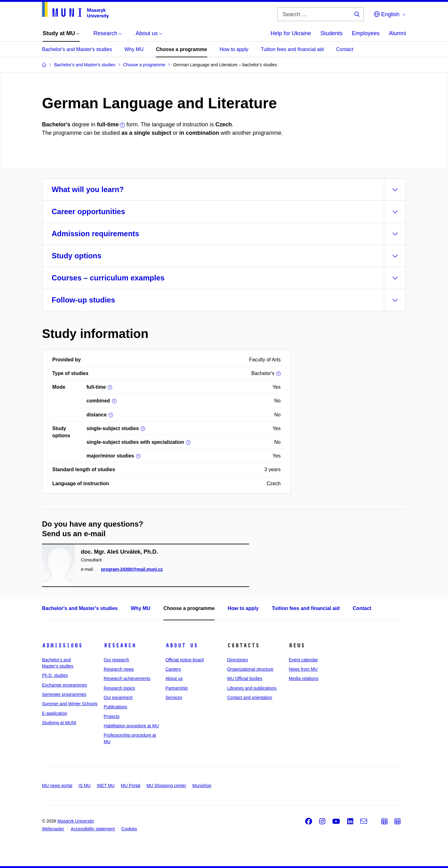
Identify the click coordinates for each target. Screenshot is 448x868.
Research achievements (127, 678)
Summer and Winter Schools (70, 704)
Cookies (129, 829)
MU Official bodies (245, 678)
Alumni (397, 33)
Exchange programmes (65, 685)
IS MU (84, 786)
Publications (115, 707)
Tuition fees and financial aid (292, 49)
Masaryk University (76, 821)
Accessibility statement (93, 829)
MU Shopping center (166, 786)
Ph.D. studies (55, 675)
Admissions (62, 645)
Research (120, 645)
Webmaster (53, 829)
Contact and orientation (250, 697)
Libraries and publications (252, 688)
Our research (116, 660)
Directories (238, 660)
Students (331, 33)
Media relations (303, 678)
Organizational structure (250, 669)
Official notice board (185, 660)
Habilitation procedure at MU (131, 726)
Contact (345, 49)
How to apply (234, 49)
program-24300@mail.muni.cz (132, 569)
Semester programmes (64, 694)
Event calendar (303, 660)
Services (174, 697)
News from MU (303, 669)
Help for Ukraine (291, 33)
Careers (173, 669)
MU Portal (130, 786)
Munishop (202, 786)
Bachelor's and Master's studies (77, 49)
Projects (112, 716)
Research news (119, 669)
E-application (55, 713)
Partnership (177, 688)
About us (182, 645)
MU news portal (57, 786)
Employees (366, 33)
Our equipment (118, 697)
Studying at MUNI (59, 723)
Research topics (119, 688)
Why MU (134, 49)
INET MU (106, 786)
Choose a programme (181, 49)
